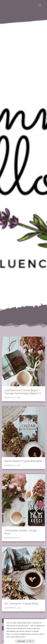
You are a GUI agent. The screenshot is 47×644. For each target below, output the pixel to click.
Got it (31, 641)
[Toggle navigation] (40, 5)
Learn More (21, 641)
